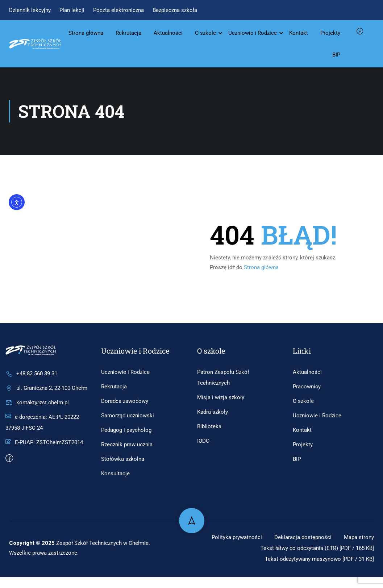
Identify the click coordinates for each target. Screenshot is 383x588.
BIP (336, 55)
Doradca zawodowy (125, 401)
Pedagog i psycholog (126, 430)
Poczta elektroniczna (118, 10)
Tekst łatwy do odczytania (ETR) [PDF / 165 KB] (313, 559)
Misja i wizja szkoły (221, 397)
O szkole (205, 33)
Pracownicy (307, 387)
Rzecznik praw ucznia (127, 445)
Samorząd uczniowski (128, 416)
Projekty (330, 33)
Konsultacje (115, 474)
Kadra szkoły (213, 412)
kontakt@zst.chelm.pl (37, 403)
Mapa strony (358, 548)
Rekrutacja (128, 33)
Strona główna (86, 33)
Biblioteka (209, 426)
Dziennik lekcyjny (30, 10)
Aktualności (168, 33)
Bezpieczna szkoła (175, 10)
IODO (203, 441)
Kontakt (299, 33)
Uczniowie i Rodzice (253, 33)
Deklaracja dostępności (344, 537)
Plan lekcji (72, 10)
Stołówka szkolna (123, 459)
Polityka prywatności (275, 537)
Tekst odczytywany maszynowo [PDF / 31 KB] (315, 570)
